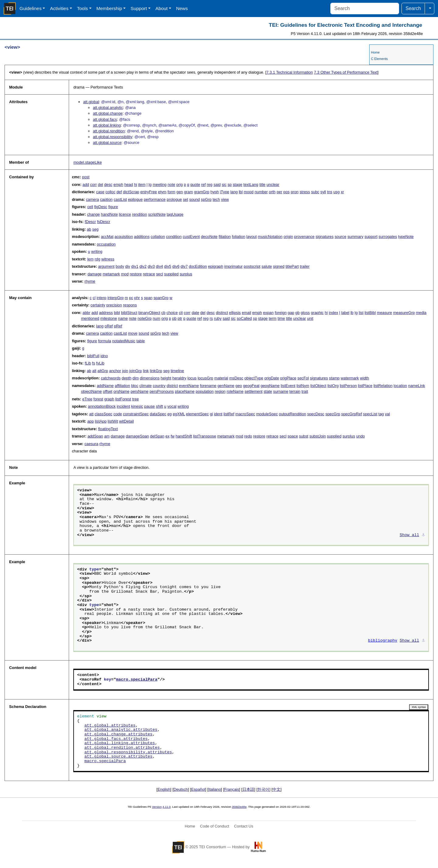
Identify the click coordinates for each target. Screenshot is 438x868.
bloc (135, 386)
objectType (254, 378)
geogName (270, 386)
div (127, 266)
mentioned (90, 318)
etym (162, 192)
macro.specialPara (137, 680)
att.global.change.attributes (118, 734)
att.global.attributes (110, 726)
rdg (97, 259)
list (361, 313)
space (293, 436)
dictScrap (131, 192)
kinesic (137, 406)
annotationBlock (102, 406)
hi (136, 185)
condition (174, 237)
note (171, 185)
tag (381, 414)
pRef (118, 326)
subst (304, 436)
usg (337, 192)
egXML (179, 414)
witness (108, 259)
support (371, 237)
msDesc (236, 378)
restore (136, 274)
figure (113, 207)
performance (155, 199)
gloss (305, 313)
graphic (317, 313)
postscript (252, 266)
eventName (189, 386)
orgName (122, 391)
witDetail (127, 421)
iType (225, 192)
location (400, 386)
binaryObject (149, 313)
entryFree (149, 192)
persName (139, 391)
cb (163, 313)
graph (109, 399)
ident (218, 414)
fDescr (90, 222)
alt (94, 371)
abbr (86, 313)
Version (157, 807)
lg (150, 185)
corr (93, 185)
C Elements (379, 59)
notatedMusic (124, 341)
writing (97, 251)
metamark (111, 274)
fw (173, 436)
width (364, 378)
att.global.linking (107, 125)
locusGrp (205, 378)
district (172, 386)
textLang (251, 185)
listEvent (288, 386)
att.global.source (107, 143)
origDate (272, 378)
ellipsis (235, 313)
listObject (318, 386)
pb (174, 318)
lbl (241, 192)
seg (95, 229)
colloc (111, 192)
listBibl (370, 313)
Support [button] (139, 8)
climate (146, 386)
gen (180, 192)
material (221, 378)
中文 (276, 789)
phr (137, 298)
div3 (151, 266)
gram (188, 192)
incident (123, 406)
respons (130, 305)
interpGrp (115, 298)
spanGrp (161, 298)
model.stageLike (87, 162)
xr (342, 192)
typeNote (406, 237)
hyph (215, 192)
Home (375, 52)
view (225, 199)
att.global (91, 102)
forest (98, 399)
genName (226, 386)
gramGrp (202, 192)
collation (158, 237)
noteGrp (144, 318)
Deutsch (181, 789)
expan (268, 313)
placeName (185, 391)
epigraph (216, 266)
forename (208, 386)
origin (288, 237)
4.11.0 (167, 807)
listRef (229, 414)
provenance (304, 237)
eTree (87, 399)
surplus (186, 274)
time (281, 318)
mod (125, 274)
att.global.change (108, 113)
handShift (184, 436)
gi (211, 414)
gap (291, 313)
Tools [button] (82, 8)
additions (142, 237)
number (261, 192)
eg (169, 414)
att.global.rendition (109, 131)
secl (160, 274)
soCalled (244, 318)
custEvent (191, 237)
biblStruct (129, 313)
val (387, 414)
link (146, 371)
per (279, 192)
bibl (117, 313)
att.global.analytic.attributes (121, 730)
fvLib (100, 363)
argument (106, 266)
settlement (254, 391)
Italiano (215, 789)
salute (267, 266)
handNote (109, 214)
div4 (159, 266)
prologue (174, 199)
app (90, 421)
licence (125, 214)
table (141, 341)
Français (232, 789)
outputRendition (293, 414)
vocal (172, 406)
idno (104, 356)
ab (89, 229)
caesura (92, 444)
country (159, 386)
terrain (295, 391)
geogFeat (251, 386)
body (120, 266)
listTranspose (205, 436)
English (164, 789)
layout (252, 237)
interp (102, 298)
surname (281, 391)
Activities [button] (59, 8)
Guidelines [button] (31, 8)
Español (198, 789)
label (345, 313)
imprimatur (233, 266)
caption (106, 199)
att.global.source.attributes (118, 757)
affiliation (122, 386)
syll (323, 192)
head (129, 185)
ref (203, 185)
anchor (115, 371)
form (172, 192)
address (106, 313)
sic (224, 185)
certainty (98, 305)
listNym (303, 386)
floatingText (108, 429)
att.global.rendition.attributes (122, 748)
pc (131, 298)
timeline (177, 371)
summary (355, 237)
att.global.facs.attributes (116, 739)
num (156, 318)
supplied (171, 274)
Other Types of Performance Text (346, 72)
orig (179, 185)
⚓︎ (423, 535)
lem (90, 259)
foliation (238, 237)
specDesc (316, 414)
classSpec (103, 414)
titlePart (292, 266)
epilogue (135, 199)
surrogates (388, 237)
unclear (273, 185)
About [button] (162, 8)
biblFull (93, 356)
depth (127, 378)
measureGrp (404, 313)
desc (108, 185)
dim (136, 378)
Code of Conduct (214, 826)
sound (195, 199)
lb (352, 313)
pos (287, 192)
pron (295, 192)
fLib (88, 363)
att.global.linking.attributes (120, 743)
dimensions (150, 378)
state (268, 391)
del (101, 185)
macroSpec (245, 414)
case (100, 192)
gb (297, 313)
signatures (325, 237)
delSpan (157, 436)
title (262, 185)
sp (230, 185)
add (86, 185)
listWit (113, 421)
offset (108, 391)
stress (305, 192)
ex (168, 436)
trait (305, 391)
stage (237, 185)
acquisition (124, 237)
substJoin (318, 436)
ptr (180, 318)
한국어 (263, 789)
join (125, 371)
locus (192, 378)
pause (149, 406)
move (133, 333)
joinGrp (136, 371)
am (107, 436)
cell (90, 207)
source (340, 237)
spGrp (206, 199)
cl (94, 298)
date (195, 313)
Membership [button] (109, 8)
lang (234, 192)
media (421, 313)
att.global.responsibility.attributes (128, 752)
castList (120, 199)
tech (216, 199)
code (118, 414)
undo (360, 436)
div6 (176, 266)
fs (94, 363)
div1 (135, 266)
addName (105, 386)
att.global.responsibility (112, 137)
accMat (107, 237)
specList (370, 414)
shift (159, 406)
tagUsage (175, 214)
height (166, 378)
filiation (225, 237)
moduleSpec (267, 414)
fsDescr (104, 222)
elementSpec (198, 414)
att (91, 414)
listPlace (365, 386)
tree (135, 399)
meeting (160, 185)
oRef (109, 326)
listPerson (348, 386)
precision (114, 305)
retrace (149, 274)
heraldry (179, 378)
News (182, 8)
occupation (106, 244)
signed (279, 266)
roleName (235, 391)
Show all (409, 535)
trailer (305, 266)
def (119, 192)
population (205, 391)
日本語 (248, 789)
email (247, 313)
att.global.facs (105, 119)
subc (315, 192)
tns (330, 192)
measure (384, 313)
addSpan (95, 436)
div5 (168, 266)
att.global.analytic (108, 108)
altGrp (103, 371)
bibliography (383, 641)
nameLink (417, 386)
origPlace (288, 378)
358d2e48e (239, 807)
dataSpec (158, 414)
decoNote (209, 237)
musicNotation (270, 237)
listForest (123, 399)
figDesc (101, 207)
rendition (139, 214)
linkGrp (156, 371)
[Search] (365, 9)
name (123, 318)
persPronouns (162, 391)
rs (211, 318)
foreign (281, 313)
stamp (334, 378)
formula (104, 341)
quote (195, 185)
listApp (101, 421)
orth (272, 192)
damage (95, 274)
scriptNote (157, 214)
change (93, 214)
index (334, 313)
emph (118, 185)
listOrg (333, 386)
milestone (109, 318)
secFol (303, 378)
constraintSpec (136, 414)
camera (93, 199)
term (273, 318)
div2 (143, 266)
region (220, 391)
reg (210, 185)
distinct (222, 313)
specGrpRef (352, 414)
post (86, 177)
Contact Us (243, 826)
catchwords (111, 378)
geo (239, 386)
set (185, 199)
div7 (184, 266)
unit (310, 318)
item (142, 185)
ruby (218, 318)
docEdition (198, 266)
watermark (350, 378)
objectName (91, 391)
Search (413, 8)
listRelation (383, 386)
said (217, 185)
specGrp (333, 414)
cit (181, 313)
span (148, 298)
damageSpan (137, 436)
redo (248, 436)
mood (249, 192)
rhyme (90, 281)
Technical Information (290, 72)
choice (172, 313)
